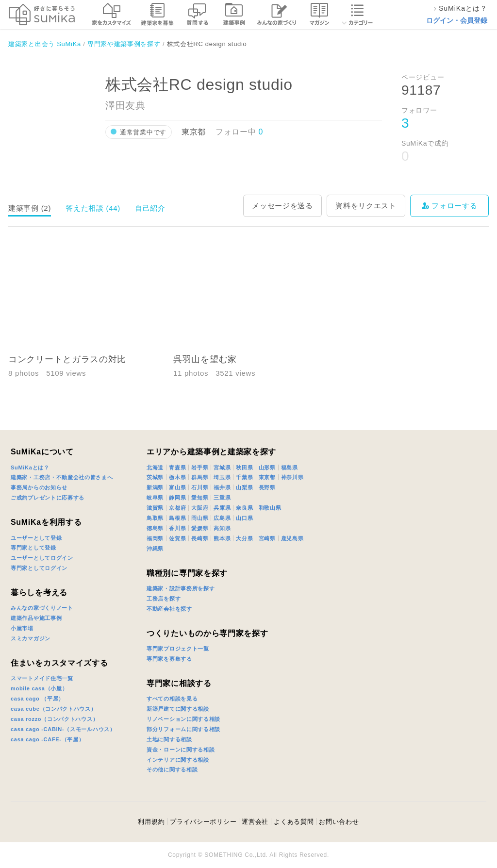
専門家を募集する (169, 659)
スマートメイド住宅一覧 (42, 678)
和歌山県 (270, 508)
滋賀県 (155, 508)
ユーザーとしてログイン (42, 558)
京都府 (177, 508)
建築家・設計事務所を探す (181, 588)
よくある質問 (294, 822)
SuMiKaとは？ (30, 467)
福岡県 (155, 538)
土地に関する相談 (169, 739)
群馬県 (200, 477)
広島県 (222, 518)
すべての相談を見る (172, 699)
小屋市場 (22, 628)
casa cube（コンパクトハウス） (54, 709)
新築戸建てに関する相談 (178, 709)
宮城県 (222, 467)
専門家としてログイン (39, 568)
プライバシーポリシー (203, 822)
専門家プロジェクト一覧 (178, 649)
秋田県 (244, 467)
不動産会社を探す (169, 609)
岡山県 (200, 518)
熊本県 (222, 538)
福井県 (222, 487)
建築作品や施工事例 (36, 618)
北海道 (155, 467)
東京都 (267, 477)
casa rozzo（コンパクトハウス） (54, 719)
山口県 (244, 518)
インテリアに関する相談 (178, 760)
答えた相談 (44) (93, 208)
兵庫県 (222, 508)
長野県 (267, 487)
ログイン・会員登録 (457, 20)
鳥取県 (155, 518)
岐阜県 (155, 498)
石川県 (200, 487)
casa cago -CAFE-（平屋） (48, 739)
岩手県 (200, 467)
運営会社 (255, 822)
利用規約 (151, 822)
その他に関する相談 (172, 769)
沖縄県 (155, 549)
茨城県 (155, 477)
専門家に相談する (179, 683)
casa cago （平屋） (37, 699)
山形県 (267, 467)
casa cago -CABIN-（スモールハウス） (63, 729)
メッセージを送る (282, 206)
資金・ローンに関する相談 (181, 750)
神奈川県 (292, 477)
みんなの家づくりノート (42, 608)
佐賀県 (177, 538)
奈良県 (244, 508)
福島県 (290, 467)
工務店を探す (164, 599)
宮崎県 (267, 538)
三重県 (222, 498)
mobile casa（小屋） (39, 688)
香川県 (177, 528)
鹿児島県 (292, 538)
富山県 (177, 487)
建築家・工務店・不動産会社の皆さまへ (62, 477)
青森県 (177, 467)
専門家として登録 (33, 548)
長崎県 (200, 538)
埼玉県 (222, 477)
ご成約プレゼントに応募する (48, 498)
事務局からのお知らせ (39, 487)
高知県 (222, 528)
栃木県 (177, 477)
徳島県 (155, 528)
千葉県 (244, 477)
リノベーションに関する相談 (183, 719)
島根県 (177, 518)
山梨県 (244, 487)
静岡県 (177, 498)
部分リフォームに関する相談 (183, 729)
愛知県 (200, 498)
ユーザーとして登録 (36, 538)
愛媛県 (200, 528)
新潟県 (155, 487)
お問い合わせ (339, 822)
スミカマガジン (31, 638)
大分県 (244, 538)
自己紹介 (150, 208)
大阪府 (200, 508)
